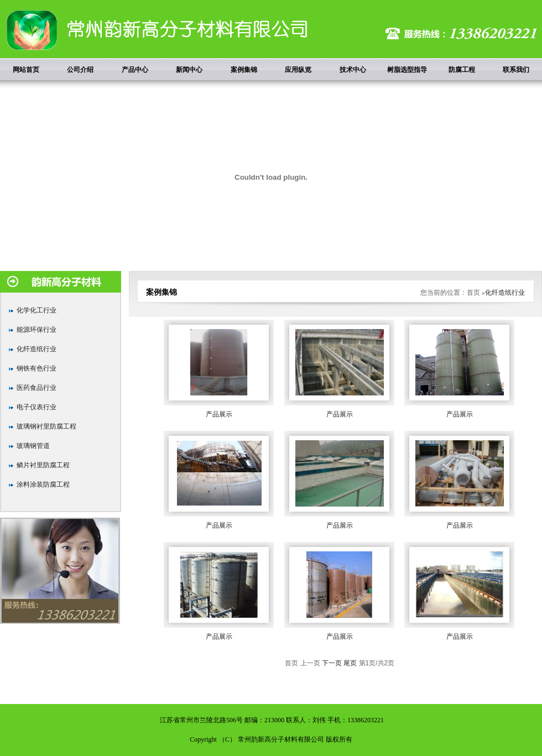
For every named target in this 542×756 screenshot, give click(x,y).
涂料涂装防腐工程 (43, 484)
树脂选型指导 (407, 70)
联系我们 (516, 70)
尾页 (350, 663)
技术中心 (353, 70)
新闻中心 (189, 70)
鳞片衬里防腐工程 (43, 465)
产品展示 (219, 414)
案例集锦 (244, 70)
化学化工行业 (37, 310)
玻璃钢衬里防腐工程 (46, 426)
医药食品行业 (37, 388)
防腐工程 (462, 70)
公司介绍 (80, 70)
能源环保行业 (37, 330)
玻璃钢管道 (33, 446)
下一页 (332, 663)
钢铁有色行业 (37, 368)
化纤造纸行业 (37, 349)
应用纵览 (298, 70)
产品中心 (135, 70)
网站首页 (26, 70)
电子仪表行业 (37, 407)
